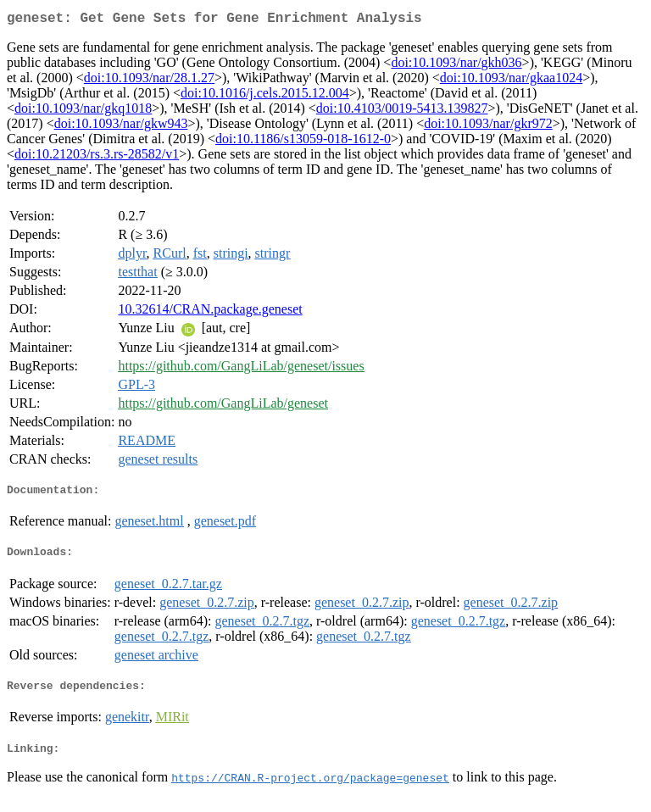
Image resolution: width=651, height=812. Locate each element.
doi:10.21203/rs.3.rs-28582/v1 (97, 157)
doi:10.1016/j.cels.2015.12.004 (265, 96)
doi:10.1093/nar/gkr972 (488, 127)
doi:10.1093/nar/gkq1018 (83, 111)
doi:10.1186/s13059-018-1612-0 (303, 142)
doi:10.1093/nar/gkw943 (121, 127)
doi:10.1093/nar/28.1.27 (149, 81)
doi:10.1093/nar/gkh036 (456, 66)
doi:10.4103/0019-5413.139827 (402, 111)
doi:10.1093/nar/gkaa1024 (511, 81)
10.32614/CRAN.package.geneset (210, 312)
